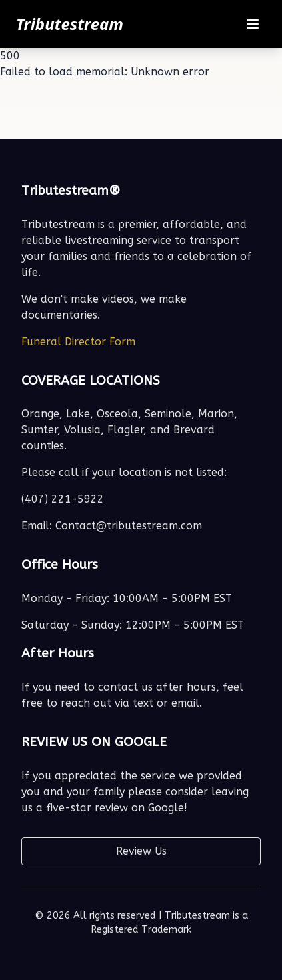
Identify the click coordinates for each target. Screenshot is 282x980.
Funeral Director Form (78, 342)
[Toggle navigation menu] (253, 24)
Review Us (141, 851)
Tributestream (70, 24)
